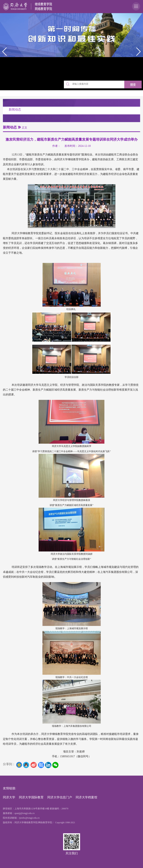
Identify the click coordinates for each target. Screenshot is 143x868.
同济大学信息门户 (60, 797)
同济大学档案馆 (86, 797)
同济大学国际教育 (31, 797)
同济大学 (9, 797)
